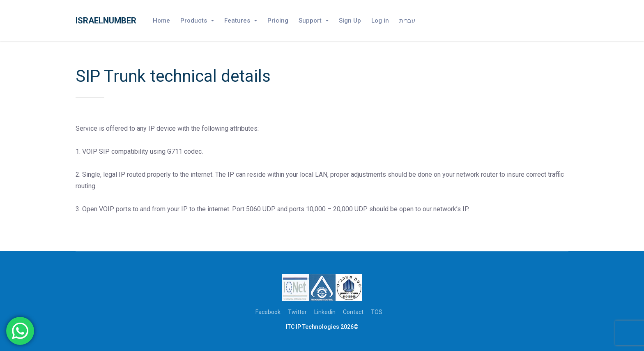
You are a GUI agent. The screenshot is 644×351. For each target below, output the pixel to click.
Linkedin (325, 312)
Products (194, 21)
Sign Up (350, 21)
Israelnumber (106, 21)
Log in (380, 21)
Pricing (278, 21)
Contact (353, 312)
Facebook (268, 312)
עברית (407, 21)
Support (310, 21)
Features (237, 21)
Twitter (297, 312)
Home (161, 21)
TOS (377, 312)
